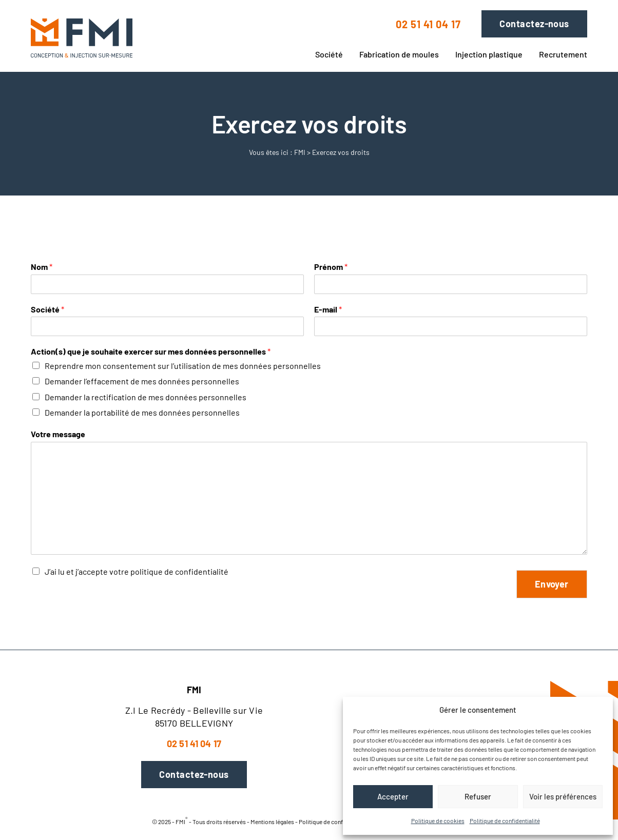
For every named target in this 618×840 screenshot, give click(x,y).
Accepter (393, 796)
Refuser (478, 796)
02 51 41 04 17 (428, 24)
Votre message (58, 434)
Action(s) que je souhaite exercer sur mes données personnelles (151, 351)
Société (47, 309)
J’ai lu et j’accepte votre (137, 571)
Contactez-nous (534, 24)
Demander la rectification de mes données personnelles (146, 397)
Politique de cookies (438, 821)
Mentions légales (272, 821)
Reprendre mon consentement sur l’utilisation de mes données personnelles (183, 366)
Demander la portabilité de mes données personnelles (142, 412)
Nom (42, 267)
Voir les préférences (563, 796)
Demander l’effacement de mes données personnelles (142, 381)
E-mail (328, 309)
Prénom (331, 267)
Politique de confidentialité (505, 821)
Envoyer (552, 584)
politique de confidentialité (179, 571)
